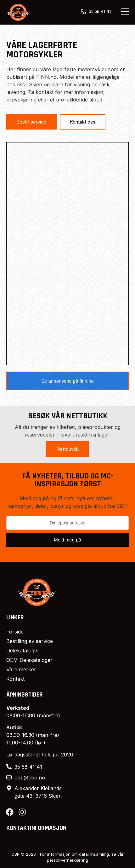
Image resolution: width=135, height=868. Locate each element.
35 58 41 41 (100, 12)
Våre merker (21, 669)
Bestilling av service (30, 641)
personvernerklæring (67, 860)
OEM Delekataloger (29, 660)
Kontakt (15, 679)
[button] (125, 12)
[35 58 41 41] (83, 12)
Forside (15, 632)
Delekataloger (23, 651)
